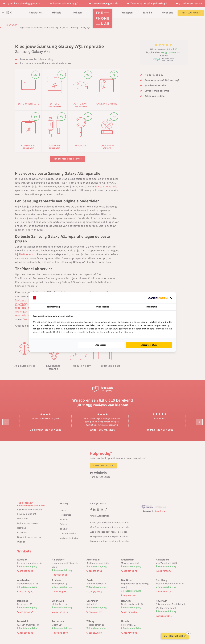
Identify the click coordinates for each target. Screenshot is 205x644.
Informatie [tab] (152, 307)
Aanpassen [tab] (101, 345)
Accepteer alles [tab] (149, 345)
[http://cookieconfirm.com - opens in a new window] (158, 298)
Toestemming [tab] (53, 307)
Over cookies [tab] (103, 307)
